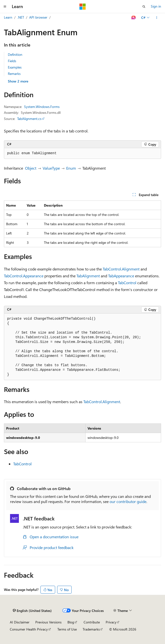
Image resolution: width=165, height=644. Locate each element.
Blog (71, 622)
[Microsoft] (83, 7)
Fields (12, 61)
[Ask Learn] (134, 18)
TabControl (127, 283)
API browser (38, 17)
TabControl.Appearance (24, 276)
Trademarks (91, 629)
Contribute (92, 622)
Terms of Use (67, 629)
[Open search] (144, 7)
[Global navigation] (5, 7)
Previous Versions (48, 622)
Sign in (156, 6)
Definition (15, 54)
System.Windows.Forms (42, 107)
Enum (71, 168)
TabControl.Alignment (121, 269)
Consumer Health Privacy (29, 629)
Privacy (111, 622)
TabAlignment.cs (29, 119)
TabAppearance (121, 276)
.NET (21, 17)
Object (31, 168)
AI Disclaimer (20, 622)
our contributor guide (128, 501)
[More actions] (157, 18)
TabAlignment (88, 276)
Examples (15, 67)
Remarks (14, 74)
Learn (8, 17)
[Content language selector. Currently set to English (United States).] (32, 611)
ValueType (51, 168)
